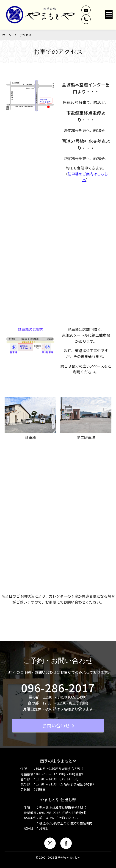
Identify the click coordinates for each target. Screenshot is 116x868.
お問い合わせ (58, 725)
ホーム (7, 35)
